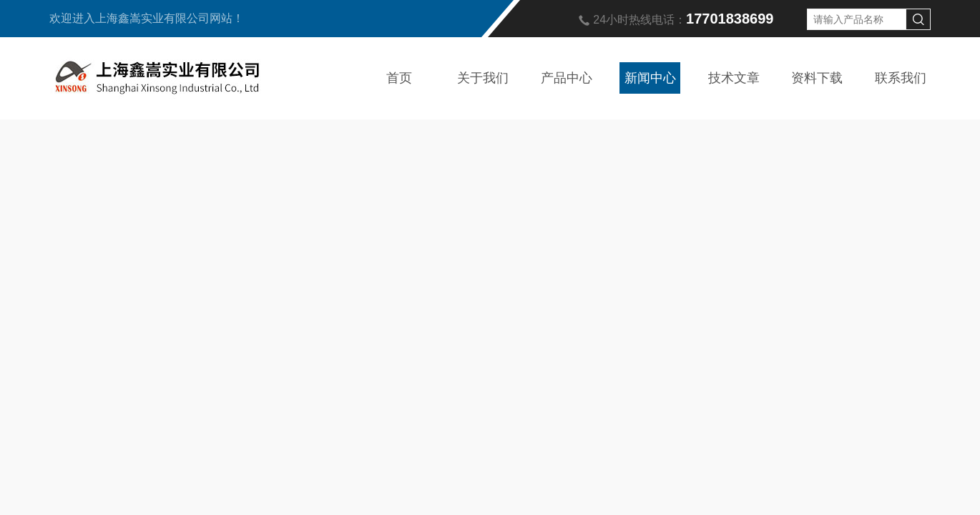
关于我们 (483, 78)
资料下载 (817, 78)
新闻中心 (650, 78)
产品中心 (567, 78)
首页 (399, 78)
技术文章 (734, 78)
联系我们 (901, 78)
